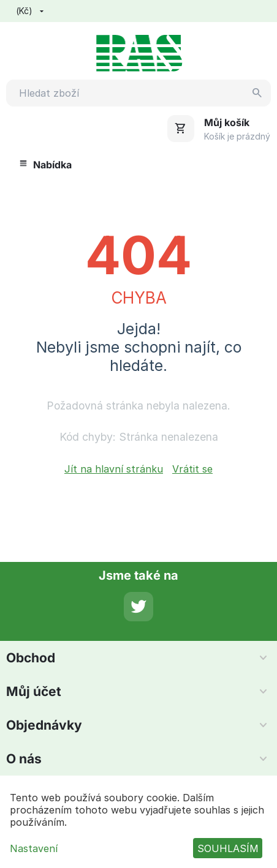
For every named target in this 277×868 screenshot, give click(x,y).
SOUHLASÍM (228, 848)
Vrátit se (192, 469)
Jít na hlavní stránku (114, 469)
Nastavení (34, 848)
